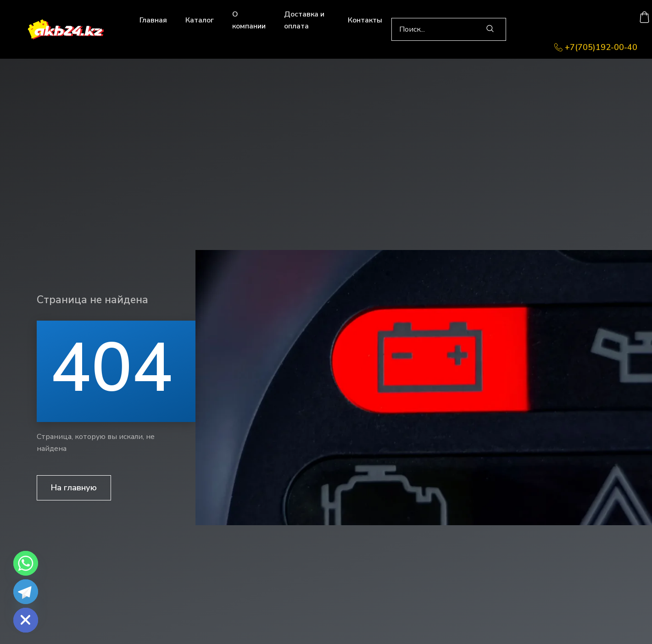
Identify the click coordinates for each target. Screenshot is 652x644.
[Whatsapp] (26, 563)
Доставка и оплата (304, 20)
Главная (153, 20)
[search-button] (490, 29)
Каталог (200, 20)
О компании (249, 20)
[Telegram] (26, 592)
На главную (74, 488)
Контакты (365, 20)
